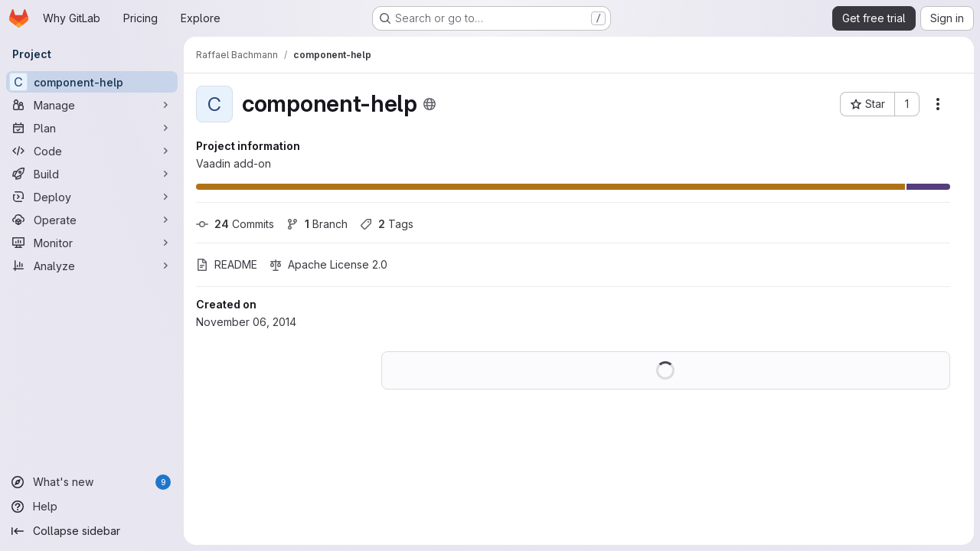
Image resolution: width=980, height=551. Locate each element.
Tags (387, 224)
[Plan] (92, 128)
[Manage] (92, 105)
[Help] (92, 507)
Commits (235, 224)
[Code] (92, 151)
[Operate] (92, 220)
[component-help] (92, 82)
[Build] (92, 174)
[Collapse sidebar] (92, 531)
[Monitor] (92, 243)
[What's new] (92, 482)
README (227, 264)
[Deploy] (92, 197)
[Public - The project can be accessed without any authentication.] (430, 104)
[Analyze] (92, 266)
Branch (317, 224)
